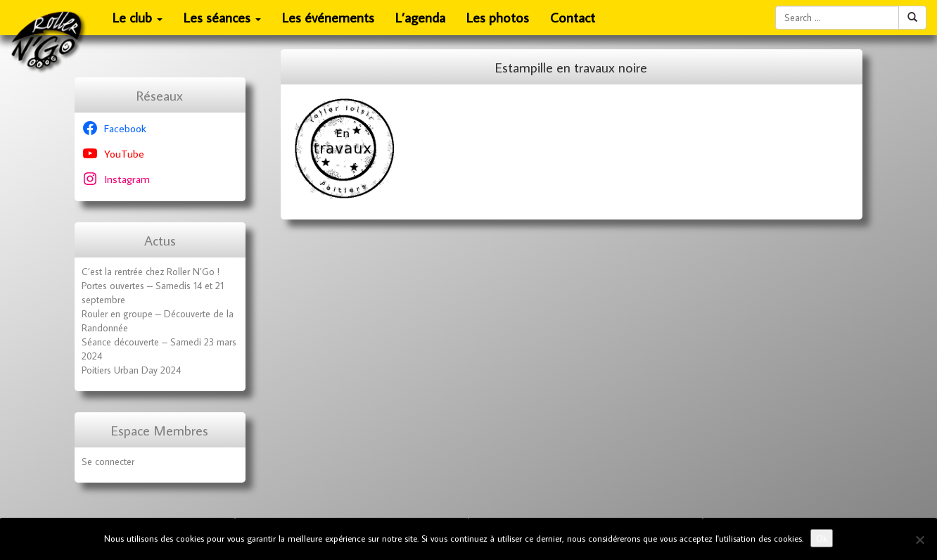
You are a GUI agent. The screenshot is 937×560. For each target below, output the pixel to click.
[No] (919, 540)
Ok (822, 538)
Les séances (223, 22)
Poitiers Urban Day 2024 (131, 370)
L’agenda (420, 17)
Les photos (498, 17)
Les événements (328, 17)
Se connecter (108, 462)
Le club (138, 22)
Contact (573, 17)
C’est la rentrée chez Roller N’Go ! (151, 272)
